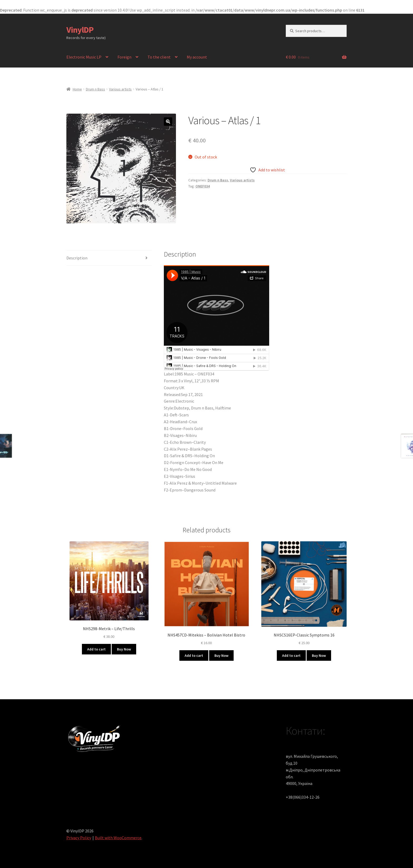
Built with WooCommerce (118, 838)
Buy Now (124, 649)
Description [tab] (77, 258)
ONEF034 (203, 186)
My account (197, 57)
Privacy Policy (79, 838)
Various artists (120, 89)
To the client (159, 57)
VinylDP (80, 30)
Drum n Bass (95, 89)
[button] (168, 122)
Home (77, 89)
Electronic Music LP (84, 57)
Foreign (124, 57)
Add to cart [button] (96, 649)
